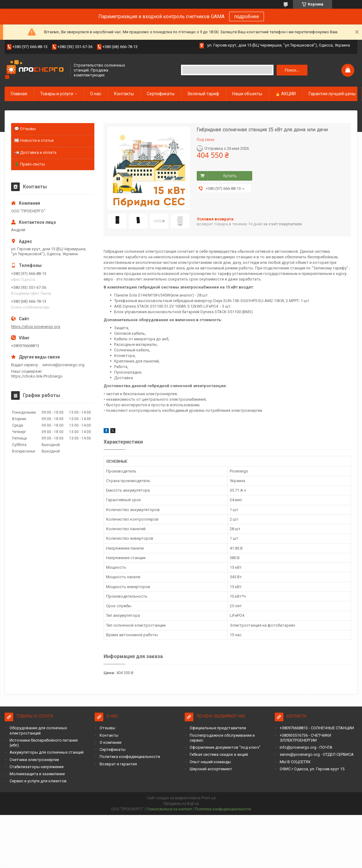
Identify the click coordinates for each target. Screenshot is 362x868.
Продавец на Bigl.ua (181, 804)
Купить (230, 176)
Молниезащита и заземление (37, 774)
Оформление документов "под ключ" (225, 747)
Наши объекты (247, 94)
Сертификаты (161, 94)
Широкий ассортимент (211, 769)
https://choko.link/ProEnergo (37, 376)
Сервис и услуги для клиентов (38, 781)
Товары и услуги (57, 94)
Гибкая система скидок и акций (219, 754)
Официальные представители (218, 728)
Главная (19, 94)
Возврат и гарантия (118, 764)
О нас (96, 94)
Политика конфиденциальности (130, 757)
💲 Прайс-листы (30, 164)
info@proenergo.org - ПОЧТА (306, 747)
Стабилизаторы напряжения (37, 767)
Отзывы (107, 728)
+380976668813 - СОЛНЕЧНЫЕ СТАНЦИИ (317, 728)
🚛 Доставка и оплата (35, 152)
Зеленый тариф (203, 94)
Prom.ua (208, 798)
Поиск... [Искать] (292, 70)
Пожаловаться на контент (169, 809)
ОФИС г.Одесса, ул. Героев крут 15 (312, 769)
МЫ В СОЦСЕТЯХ (295, 762)
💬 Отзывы (25, 129)
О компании (111, 742)
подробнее (247, 16)
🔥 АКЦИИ (285, 94)
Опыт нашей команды (210, 762)
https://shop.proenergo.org (36, 327)
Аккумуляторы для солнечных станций (47, 752)
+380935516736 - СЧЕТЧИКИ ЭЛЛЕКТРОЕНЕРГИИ (305, 738)
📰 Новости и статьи (34, 140)
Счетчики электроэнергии (34, 760)
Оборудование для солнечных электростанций (38, 730)
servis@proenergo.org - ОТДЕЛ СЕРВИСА (317, 754)
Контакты (124, 94)
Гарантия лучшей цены (332, 94)
